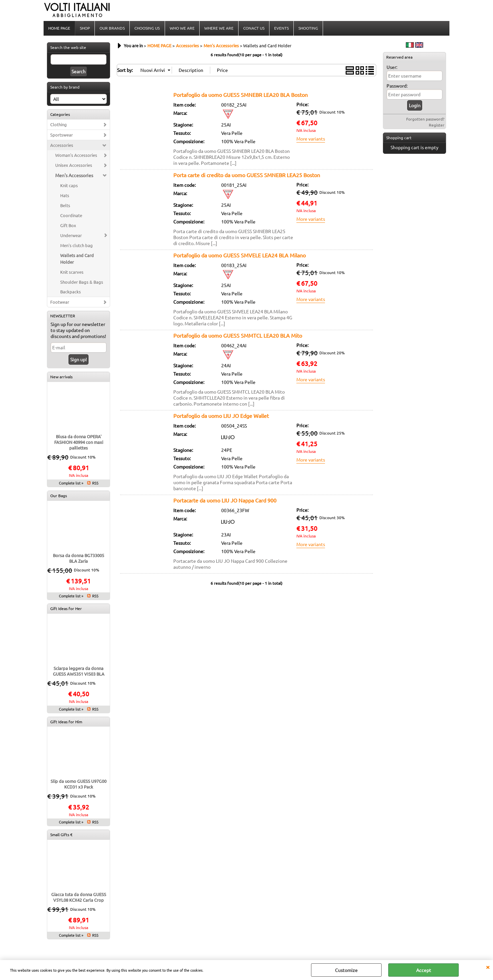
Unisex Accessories (74, 166)
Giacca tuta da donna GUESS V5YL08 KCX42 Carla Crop (79, 898)
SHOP (85, 28)
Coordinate (71, 216)
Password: (397, 86)
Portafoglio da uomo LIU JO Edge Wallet (221, 416)
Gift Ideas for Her (66, 609)
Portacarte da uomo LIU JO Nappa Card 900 (225, 501)
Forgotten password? (425, 120)
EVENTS (281, 28)
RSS (95, 484)
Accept (424, 970)
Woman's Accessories (76, 156)
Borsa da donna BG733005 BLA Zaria (79, 559)
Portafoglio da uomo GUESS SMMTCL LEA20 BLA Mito (238, 336)
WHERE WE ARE (219, 28)
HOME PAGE (59, 28)
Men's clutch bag (77, 246)
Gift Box (68, 226)
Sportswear (62, 135)
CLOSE (488, 967)
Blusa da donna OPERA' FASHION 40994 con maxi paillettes (79, 443)
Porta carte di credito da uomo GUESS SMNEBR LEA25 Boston (247, 175)
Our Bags (59, 496)
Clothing (59, 125)
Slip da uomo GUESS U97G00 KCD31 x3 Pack (79, 785)
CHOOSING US (147, 28)
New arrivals (61, 377)
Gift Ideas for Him (66, 722)
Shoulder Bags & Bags (82, 283)
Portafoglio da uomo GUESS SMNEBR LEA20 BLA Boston (241, 95)
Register (437, 126)
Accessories (62, 146)
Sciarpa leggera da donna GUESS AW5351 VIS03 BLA (79, 672)
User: (392, 68)
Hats (65, 196)
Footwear (60, 303)
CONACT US (253, 28)
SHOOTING (308, 28)
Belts (65, 206)
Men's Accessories (74, 176)
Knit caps (69, 186)
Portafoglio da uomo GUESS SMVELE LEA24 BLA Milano (240, 256)
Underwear (71, 236)
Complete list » (71, 484)
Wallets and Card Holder (77, 259)
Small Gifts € (61, 835)
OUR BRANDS (112, 28)
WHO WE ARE (182, 28)
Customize (346, 970)
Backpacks (71, 292)
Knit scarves (72, 273)
